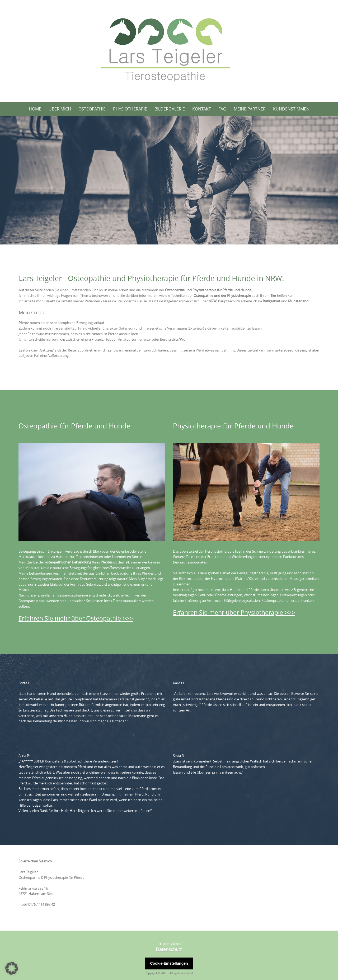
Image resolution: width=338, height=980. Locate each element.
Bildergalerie (170, 109)
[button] (12, 968)
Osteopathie (92, 109)
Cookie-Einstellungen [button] (169, 963)
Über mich (60, 109)
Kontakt (202, 109)
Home (35, 109)
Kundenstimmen (291, 109)
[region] (169, 180)
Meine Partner (250, 109)
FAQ (222, 109)
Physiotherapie (130, 109)
